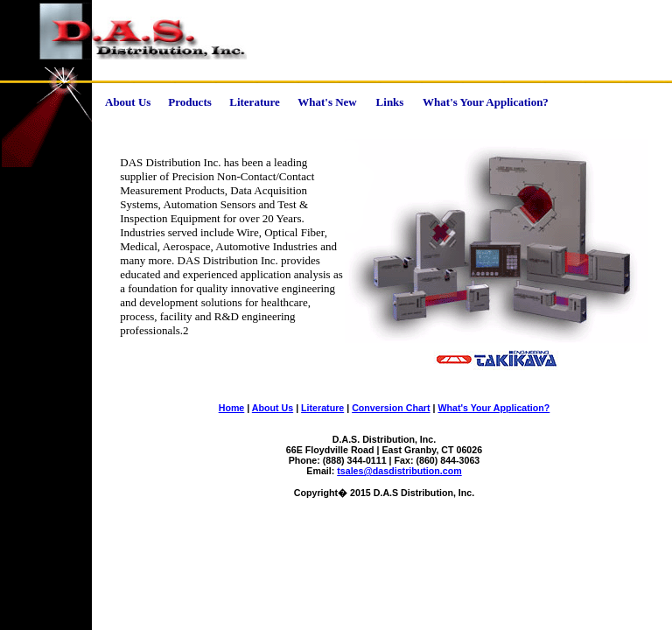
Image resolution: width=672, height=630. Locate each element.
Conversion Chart (391, 408)
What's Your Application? (493, 408)
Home (232, 408)
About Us (273, 408)
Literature (322, 408)
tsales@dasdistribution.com (399, 471)
